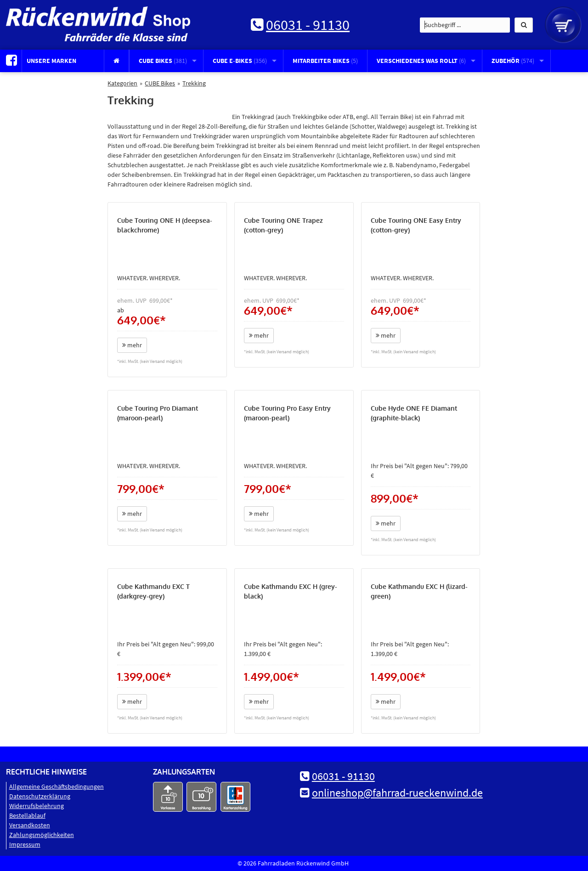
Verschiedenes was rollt (421, 61)
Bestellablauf (27, 815)
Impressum (25, 844)
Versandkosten (30, 825)
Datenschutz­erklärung (40, 796)
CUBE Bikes (163, 61)
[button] (524, 25)
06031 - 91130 (308, 25)
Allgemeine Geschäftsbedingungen (57, 786)
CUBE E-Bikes (240, 61)
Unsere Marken (51, 61)
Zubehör (513, 61)
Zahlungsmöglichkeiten (42, 835)
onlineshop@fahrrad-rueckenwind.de (397, 793)
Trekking (194, 83)
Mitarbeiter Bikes (325, 61)
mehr (132, 345)
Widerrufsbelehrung (37, 806)
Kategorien (122, 83)
